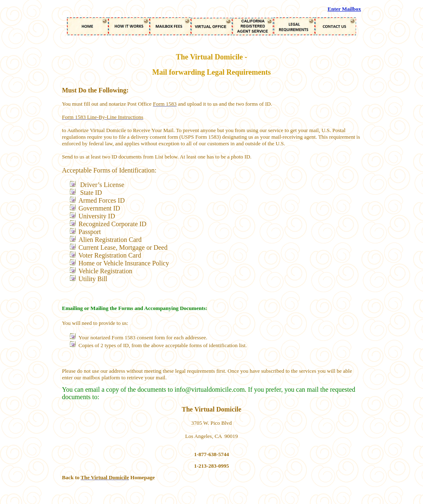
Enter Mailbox (344, 9)
